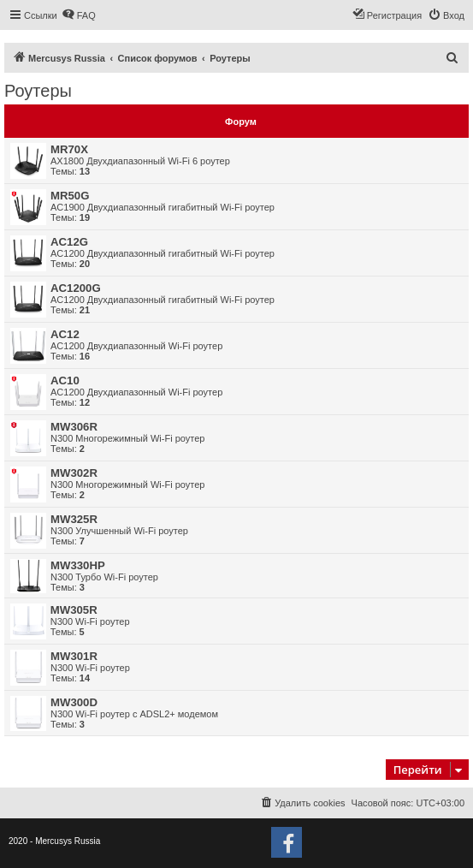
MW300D (74, 702)
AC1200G (76, 288)
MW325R (74, 519)
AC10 (65, 380)
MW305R (74, 610)
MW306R (74, 427)
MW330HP (78, 565)
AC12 (65, 334)
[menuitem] (79, 15)
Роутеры (38, 91)
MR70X (69, 149)
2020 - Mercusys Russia (54, 841)
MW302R (74, 473)
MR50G (70, 196)
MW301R (74, 656)
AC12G (69, 242)
